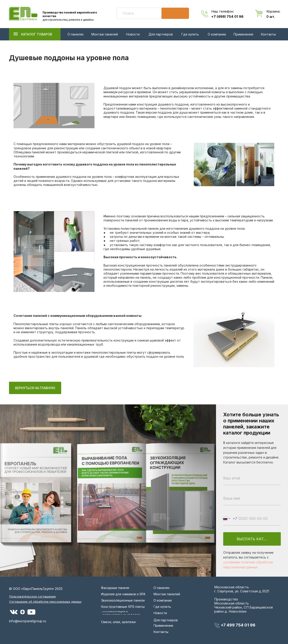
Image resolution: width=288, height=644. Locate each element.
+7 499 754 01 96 (238, 625)
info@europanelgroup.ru (28, 621)
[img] (23, 14)
